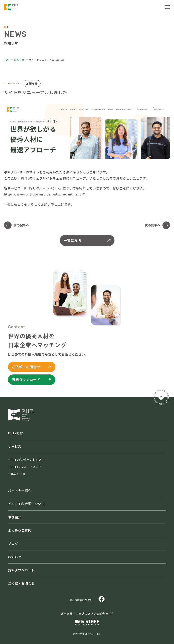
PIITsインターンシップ (25, 459)
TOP (7, 60)
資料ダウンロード (21, 570)
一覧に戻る (87, 240)
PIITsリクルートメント (25, 467)
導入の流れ (17, 474)
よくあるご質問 (20, 530)
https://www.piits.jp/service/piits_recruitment (43, 194)
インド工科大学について (26, 504)
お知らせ (19, 60)
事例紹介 (15, 517)
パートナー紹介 (20, 491)
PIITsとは (16, 433)
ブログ (13, 543)
